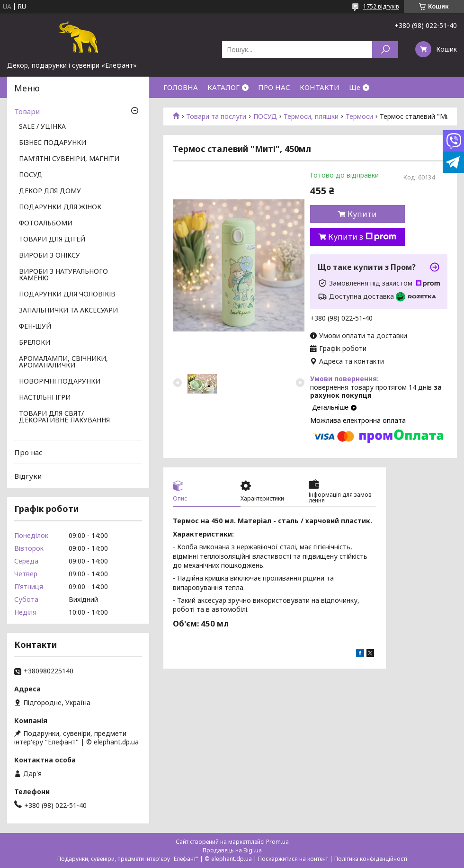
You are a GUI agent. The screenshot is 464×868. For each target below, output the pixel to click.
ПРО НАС (274, 87)
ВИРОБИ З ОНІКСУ (49, 256)
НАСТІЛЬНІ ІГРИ (45, 398)
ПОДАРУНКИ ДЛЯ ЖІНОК (60, 207)
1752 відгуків (381, 6)
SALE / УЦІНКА (42, 127)
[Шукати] (385, 49)
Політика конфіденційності (371, 859)
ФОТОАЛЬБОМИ (46, 224)
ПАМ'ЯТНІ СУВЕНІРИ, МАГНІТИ (69, 159)
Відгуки (28, 476)
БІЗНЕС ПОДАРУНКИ (53, 143)
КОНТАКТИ (320, 87)
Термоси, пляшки (311, 116)
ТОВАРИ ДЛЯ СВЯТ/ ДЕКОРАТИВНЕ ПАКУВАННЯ (64, 417)
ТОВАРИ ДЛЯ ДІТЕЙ (52, 240)
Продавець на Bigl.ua (232, 850)
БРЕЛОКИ (35, 343)
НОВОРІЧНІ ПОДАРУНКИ (60, 382)
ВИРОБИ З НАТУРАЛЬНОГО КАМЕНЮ (63, 275)
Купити (362, 214)
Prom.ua (277, 842)
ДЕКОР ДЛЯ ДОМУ (50, 191)
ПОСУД (265, 116)
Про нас (28, 452)
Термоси (359, 116)
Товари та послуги (216, 116)
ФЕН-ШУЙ (35, 327)
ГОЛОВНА (181, 87)
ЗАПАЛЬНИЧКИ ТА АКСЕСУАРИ (68, 311)
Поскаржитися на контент (293, 859)
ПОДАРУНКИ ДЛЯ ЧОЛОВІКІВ (67, 295)
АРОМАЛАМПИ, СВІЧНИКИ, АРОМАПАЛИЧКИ (63, 362)
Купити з (362, 237)
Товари (27, 111)
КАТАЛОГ (223, 87)
